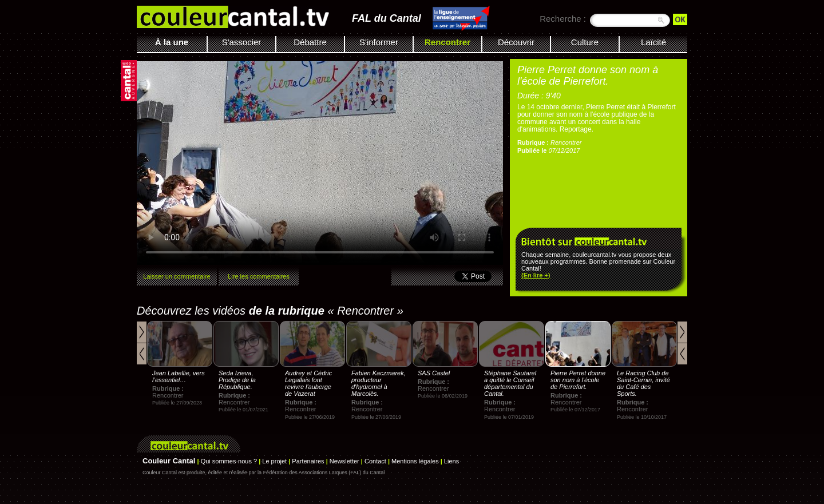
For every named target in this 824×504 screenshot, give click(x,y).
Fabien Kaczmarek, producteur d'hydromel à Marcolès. (379, 383)
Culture (585, 42)
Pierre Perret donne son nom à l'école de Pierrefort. (578, 380)
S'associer (242, 42)
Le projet (274, 461)
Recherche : (563, 19)
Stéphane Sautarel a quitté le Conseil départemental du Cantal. (510, 383)
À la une (172, 42)
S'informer (379, 42)
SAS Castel (434, 373)
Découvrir (516, 42)
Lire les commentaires (259, 276)
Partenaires (308, 461)
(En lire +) (536, 275)
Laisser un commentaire (177, 276)
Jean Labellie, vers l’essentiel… (179, 376)
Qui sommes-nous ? (229, 461)
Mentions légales (415, 461)
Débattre (310, 42)
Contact (375, 461)
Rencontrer (447, 42)
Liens (451, 461)
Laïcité (653, 42)
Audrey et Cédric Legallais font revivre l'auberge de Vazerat (308, 383)
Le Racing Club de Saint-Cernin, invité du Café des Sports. (643, 383)
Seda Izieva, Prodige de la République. (237, 380)
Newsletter (344, 461)
